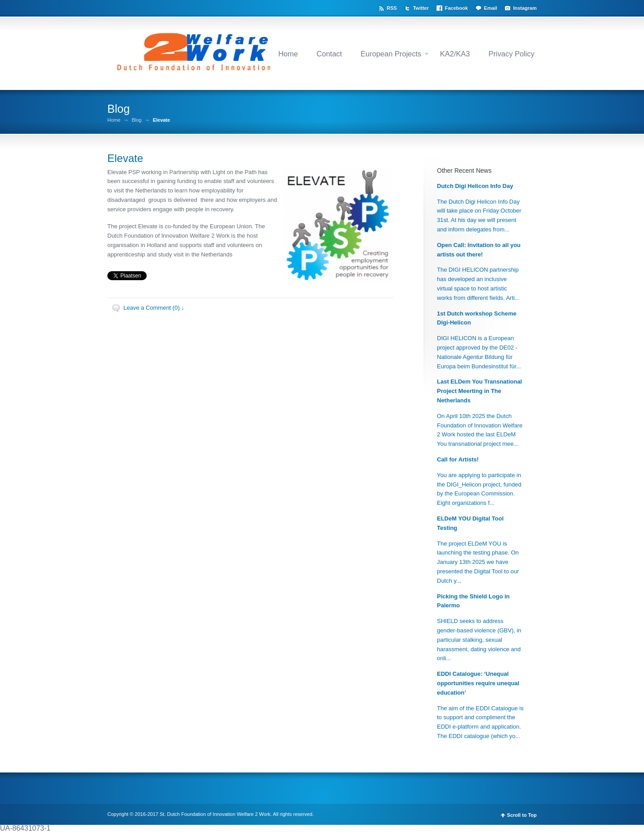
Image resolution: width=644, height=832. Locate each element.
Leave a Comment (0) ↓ (154, 308)
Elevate (125, 158)
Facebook (456, 8)
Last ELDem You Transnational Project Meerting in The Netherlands (479, 391)
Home (288, 54)
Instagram (525, 8)
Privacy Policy (511, 54)
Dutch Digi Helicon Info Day (475, 186)
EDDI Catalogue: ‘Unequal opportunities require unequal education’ (478, 683)
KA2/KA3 (455, 54)
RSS (392, 8)
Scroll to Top (522, 815)
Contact (329, 54)
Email (490, 8)
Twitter (421, 8)
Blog (136, 120)
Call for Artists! (458, 459)
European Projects (391, 54)
